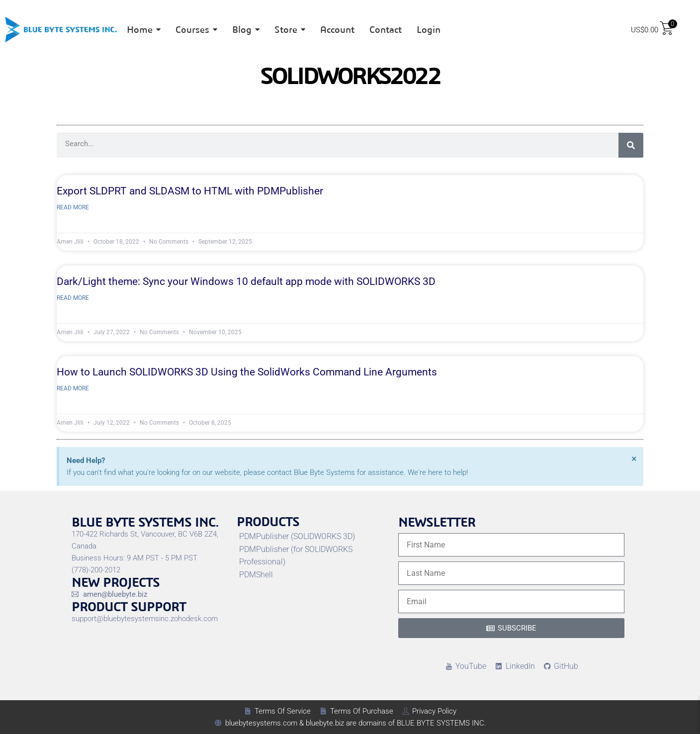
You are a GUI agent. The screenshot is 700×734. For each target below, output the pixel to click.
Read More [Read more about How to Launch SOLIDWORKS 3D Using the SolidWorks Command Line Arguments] (73, 388)
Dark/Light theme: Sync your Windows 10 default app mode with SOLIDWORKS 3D (246, 281)
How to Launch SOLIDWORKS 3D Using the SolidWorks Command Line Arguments (247, 372)
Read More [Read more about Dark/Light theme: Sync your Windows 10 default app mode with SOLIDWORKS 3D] (73, 298)
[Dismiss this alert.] (634, 459)
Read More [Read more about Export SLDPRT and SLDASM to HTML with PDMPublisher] (73, 207)
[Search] (631, 145)
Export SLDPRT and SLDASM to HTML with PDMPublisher (190, 191)
